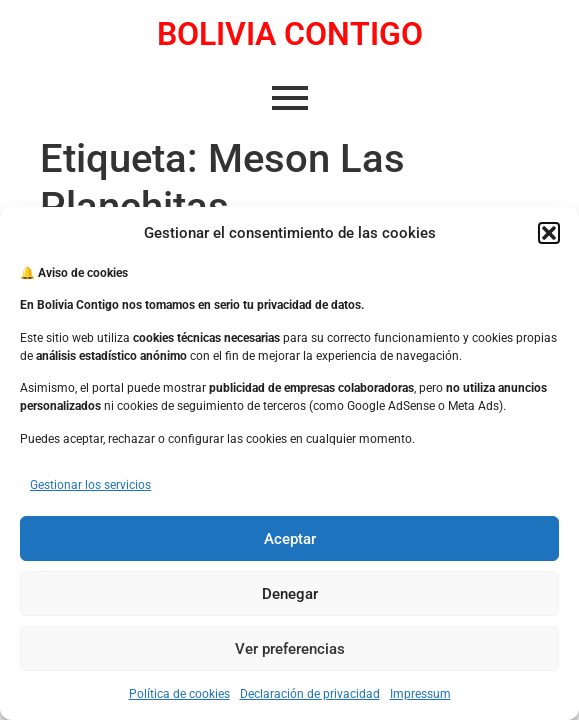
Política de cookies (179, 694)
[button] (549, 233)
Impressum (420, 694)
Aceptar (290, 539)
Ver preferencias (290, 649)
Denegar (290, 594)
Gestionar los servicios (90, 485)
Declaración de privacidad (310, 694)
